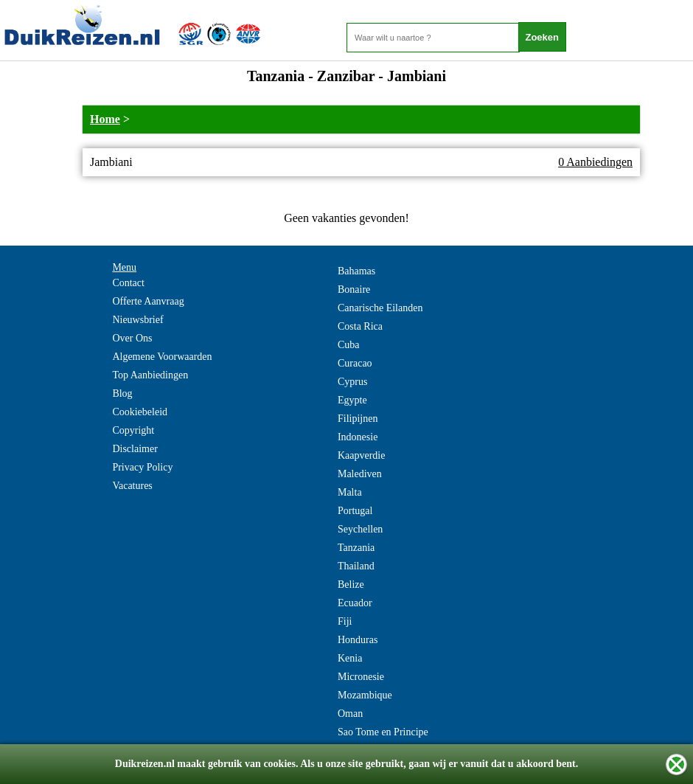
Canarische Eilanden (380, 308)
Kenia (350, 658)
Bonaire (354, 289)
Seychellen (360, 529)
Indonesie (358, 437)
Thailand (356, 566)
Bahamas (356, 271)
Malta (350, 492)
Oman (350, 714)
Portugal (355, 511)
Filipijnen (358, 419)
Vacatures (132, 486)
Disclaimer (135, 449)
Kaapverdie (362, 455)
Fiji (345, 621)
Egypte (352, 400)
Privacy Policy (142, 467)
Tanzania (356, 548)
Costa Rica (360, 326)
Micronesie (361, 677)
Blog (122, 393)
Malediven (360, 474)
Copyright (133, 430)
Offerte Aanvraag (148, 301)
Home (105, 119)
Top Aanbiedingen (150, 375)
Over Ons (132, 338)
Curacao (355, 363)
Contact (128, 283)
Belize (351, 584)
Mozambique (365, 695)
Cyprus (352, 382)
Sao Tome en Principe (383, 732)
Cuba (349, 345)
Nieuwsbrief (137, 320)
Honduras (358, 640)
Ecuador (355, 603)
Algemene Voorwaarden (162, 357)
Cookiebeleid (140, 412)
